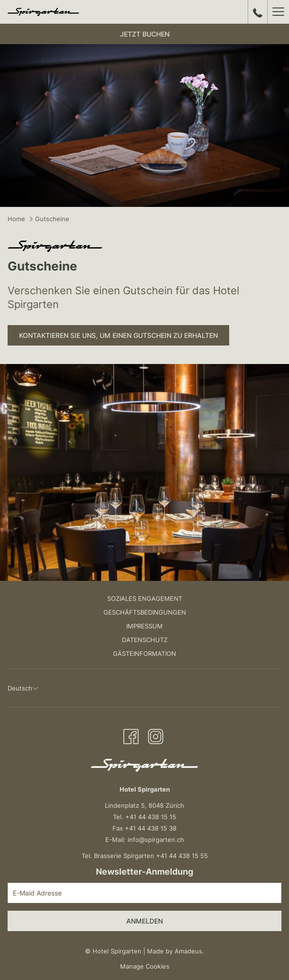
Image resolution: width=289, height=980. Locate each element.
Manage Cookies (145, 966)
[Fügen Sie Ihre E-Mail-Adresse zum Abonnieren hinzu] (144, 893)
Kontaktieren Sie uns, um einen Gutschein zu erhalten (118, 335)
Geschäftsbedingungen (145, 612)
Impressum (144, 626)
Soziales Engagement (145, 598)
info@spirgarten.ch (156, 840)
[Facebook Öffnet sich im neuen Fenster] (131, 735)
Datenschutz (145, 640)
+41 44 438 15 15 (151, 817)
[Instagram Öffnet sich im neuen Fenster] (156, 735)
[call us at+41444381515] (258, 12)
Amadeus (188, 951)
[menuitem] (144, 600)
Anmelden (144, 921)
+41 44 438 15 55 (182, 856)
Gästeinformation (144, 653)
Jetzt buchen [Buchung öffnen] (145, 34)
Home (16, 219)
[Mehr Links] (278, 12)
